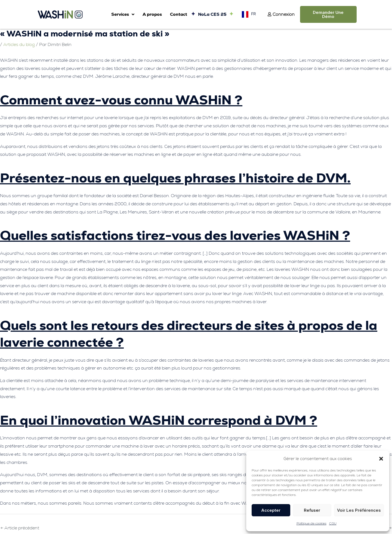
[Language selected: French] (247, 14)
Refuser (312, 510)
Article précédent (20, 528)
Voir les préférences (359, 510)
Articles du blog (19, 44)
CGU (333, 523)
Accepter (271, 510)
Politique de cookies (311, 523)
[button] (381, 459)
